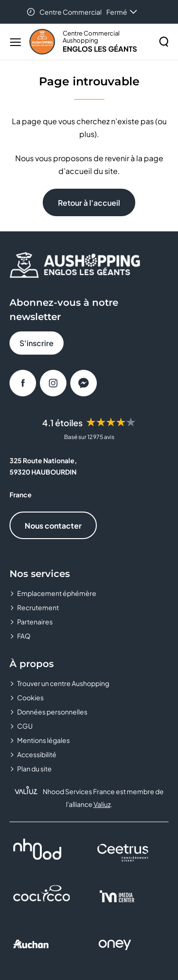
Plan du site (34, 769)
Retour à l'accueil (89, 203)
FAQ (24, 636)
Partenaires (35, 622)
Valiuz (102, 804)
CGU (25, 726)
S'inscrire (37, 343)
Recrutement (38, 607)
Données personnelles (52, 712)
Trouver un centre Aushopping (63, 683)
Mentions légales (43, 740)
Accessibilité (37, 754)
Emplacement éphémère (57, 593)
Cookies (30, 697)
